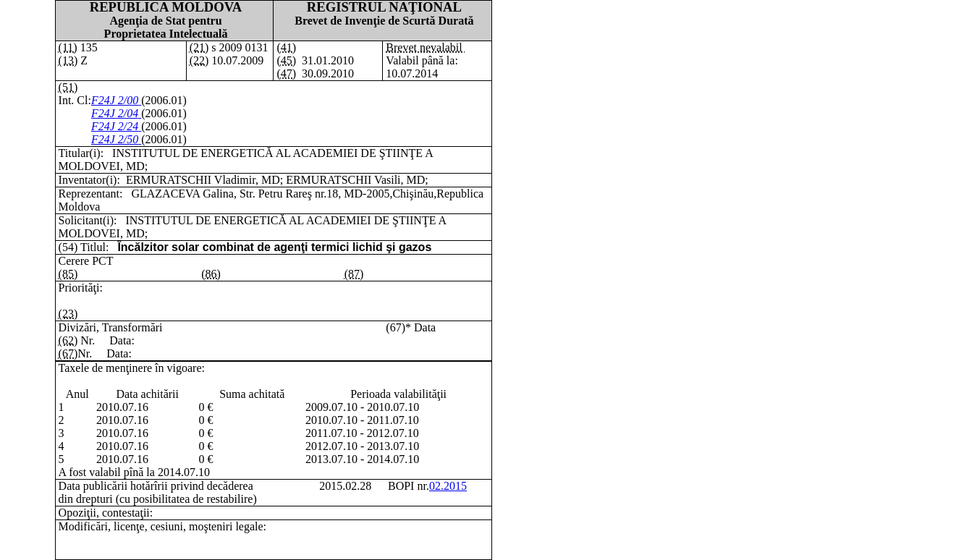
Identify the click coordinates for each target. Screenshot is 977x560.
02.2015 (448, 486)
